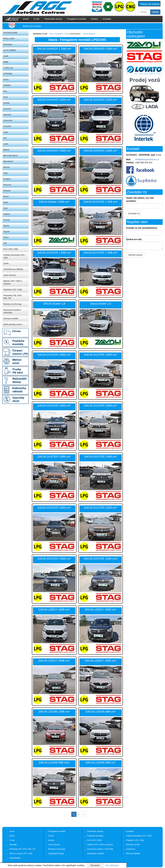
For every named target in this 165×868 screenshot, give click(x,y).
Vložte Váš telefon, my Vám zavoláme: (140, 199)
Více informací (112, 865)
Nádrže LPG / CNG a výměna (13, 282)
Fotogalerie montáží (76, 19)
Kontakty (107, 19)
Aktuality (13, 845)
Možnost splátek (133, 854)
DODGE (7, 85)
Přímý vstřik (9, 39)
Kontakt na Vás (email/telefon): (142, 228)
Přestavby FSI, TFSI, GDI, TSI (13, 297)
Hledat (155, 12)
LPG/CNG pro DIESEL (13, 269)
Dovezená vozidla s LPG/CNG (12, 311)
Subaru (7, 214)
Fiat (5, 91)
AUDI (6, 56)
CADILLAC (8, 68)
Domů (26, 19)
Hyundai (7, 115)
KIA (5, 138)
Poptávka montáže (95, 836)
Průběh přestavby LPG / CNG (14, 256)
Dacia (6, 80)
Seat (5, 208)
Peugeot (7, 179)
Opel (6, 173)
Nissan (7, 167)
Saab (6, 202)
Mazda (6, 150)
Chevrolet (8, 121)
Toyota (6, 232)
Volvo (6, 237)
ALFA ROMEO (10, 50)
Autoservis (131, 849)
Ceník (6, 263)
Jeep (6, 132)
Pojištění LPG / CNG (13, 290)
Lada (6, 144)
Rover (6, 197)
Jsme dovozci (10, 275)
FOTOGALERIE (10, 33)
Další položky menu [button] (13, 324)
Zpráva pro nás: (134, 239)
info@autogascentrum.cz (147, 159)
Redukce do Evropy (12, 304)
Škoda (6, 226)
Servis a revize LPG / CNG (21, 854)
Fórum (51, 836)
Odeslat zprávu (135, 255)
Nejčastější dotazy (56, 854)
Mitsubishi (8, 161)
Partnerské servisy (53, 19)
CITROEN (8, 74)
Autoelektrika (15, 858)
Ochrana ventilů (11, 319)
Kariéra (94, 19)
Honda (6, 103)
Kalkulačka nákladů (96, 854)
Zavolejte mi (134, 213)
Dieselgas (8, 44)
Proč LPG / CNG (11, 249)
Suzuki (7, 220)
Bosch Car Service (32, 26)
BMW (6, 62)
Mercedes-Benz (10, 156)
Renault (7, 191)
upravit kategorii (89, 34)
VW (5, 243)
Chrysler (7, 126)
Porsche (7, 185)
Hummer (7, 109)
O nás (36, 19)
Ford (6, 97)
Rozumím (95, 865)
